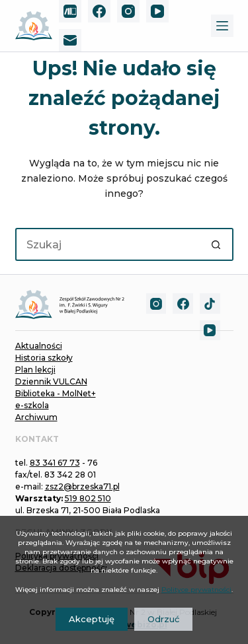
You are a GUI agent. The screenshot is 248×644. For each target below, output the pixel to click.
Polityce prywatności (196, 590)
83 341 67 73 (55, 463)
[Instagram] (128, 11)
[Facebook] (99, 11)
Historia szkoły (44, 358)
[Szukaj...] (108, 244)
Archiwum (36, 417)
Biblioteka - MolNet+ (56, 393)
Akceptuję (92, 619)
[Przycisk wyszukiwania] (217, 244)
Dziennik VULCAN (51, 381)
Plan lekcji (35, 370)
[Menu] (222, 26)
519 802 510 (88, 498)
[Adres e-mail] (70, 40)
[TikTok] (210, 304)
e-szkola (32, 405)
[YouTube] (157, 11)
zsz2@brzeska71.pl (82, 486)
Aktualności (39, 346)
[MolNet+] (70, 11)
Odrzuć (163, 619)
